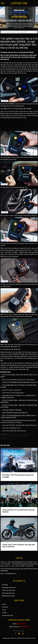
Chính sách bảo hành (8, 590)
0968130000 (4, 571)
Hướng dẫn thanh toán (8, 588)
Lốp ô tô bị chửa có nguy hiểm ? (11, 390)
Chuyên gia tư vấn (7, 615)
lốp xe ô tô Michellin (20, 52)
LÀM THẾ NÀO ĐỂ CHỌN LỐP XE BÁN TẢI (14, 413)
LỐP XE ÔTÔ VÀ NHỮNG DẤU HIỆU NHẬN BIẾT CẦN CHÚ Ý (19, 382)
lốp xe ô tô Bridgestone (21, 436)
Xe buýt (4, 613)
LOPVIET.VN (19, 3)
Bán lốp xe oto (5, 439)
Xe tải (3, 610)
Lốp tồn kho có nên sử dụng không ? (12, 393)
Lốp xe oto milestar (30, 434)
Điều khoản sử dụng (7, 596)
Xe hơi (3, 604)
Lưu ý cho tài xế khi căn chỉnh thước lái (13, 431)
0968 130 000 (21, 624)
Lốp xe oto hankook (7, 436)
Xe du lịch (4, 607)
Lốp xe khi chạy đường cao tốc (11, 428)
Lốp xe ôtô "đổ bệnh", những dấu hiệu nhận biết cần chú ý (19, 425)
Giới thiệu (4, 585)
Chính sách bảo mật (7, 593)
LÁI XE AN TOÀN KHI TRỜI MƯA (11, 410)
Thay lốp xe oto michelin (15, 434)
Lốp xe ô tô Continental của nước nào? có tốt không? (18, 380)
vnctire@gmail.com (10, 574)
